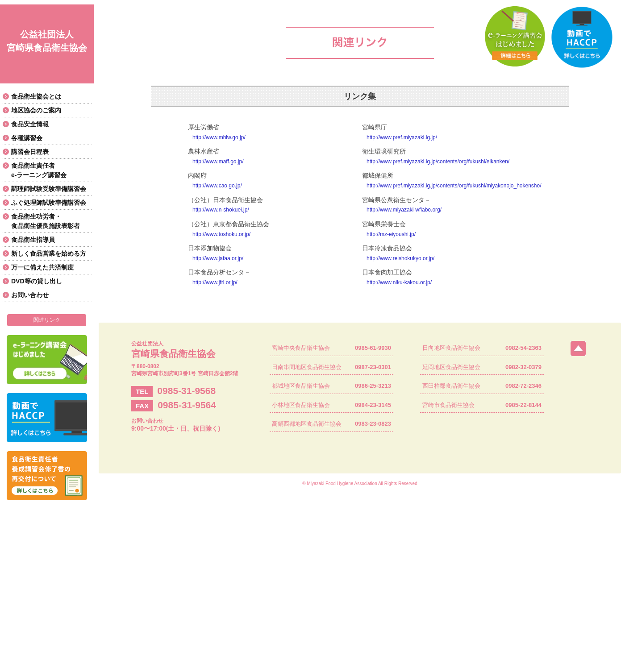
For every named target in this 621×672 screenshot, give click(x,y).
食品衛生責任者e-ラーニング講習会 (39, 170)
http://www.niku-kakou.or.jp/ (399, 282)
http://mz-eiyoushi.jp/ (391, 234)
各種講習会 (27, 138)
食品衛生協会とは (36, 96)
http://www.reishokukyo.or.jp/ (400, 258)
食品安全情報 (30, 124)
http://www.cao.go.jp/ (217, 186)
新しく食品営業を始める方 (49, 253)
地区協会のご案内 (36, 110)
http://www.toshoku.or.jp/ (221, 234)
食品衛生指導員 (33, 240)
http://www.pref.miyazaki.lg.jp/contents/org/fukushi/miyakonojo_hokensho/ (454, 186)
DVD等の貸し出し (37, 281)
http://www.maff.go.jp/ (218, 162)
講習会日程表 (30, 152)
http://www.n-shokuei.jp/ (221, 210)
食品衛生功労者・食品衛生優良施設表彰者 (46, 221)
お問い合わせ (30, 295)
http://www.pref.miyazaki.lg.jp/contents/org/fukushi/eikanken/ (438, 162)
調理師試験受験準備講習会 (49, 189)
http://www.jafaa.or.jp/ (218, 258)
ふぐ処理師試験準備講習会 (49, 203)
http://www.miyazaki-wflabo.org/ (404, 210)
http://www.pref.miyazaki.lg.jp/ (402, 137)
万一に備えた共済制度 (42, 267)
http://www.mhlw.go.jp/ (219, 137)
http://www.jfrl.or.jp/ (215, 282)
